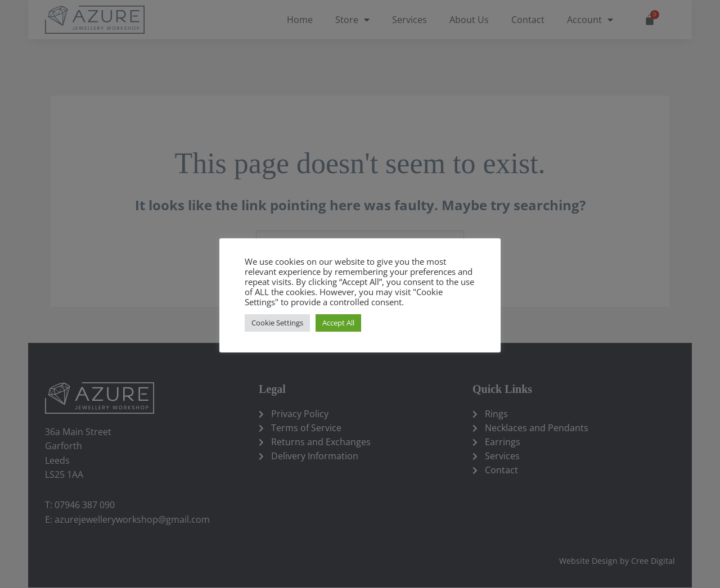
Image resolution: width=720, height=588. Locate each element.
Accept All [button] (338, 323)
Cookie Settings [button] (277, 323)
